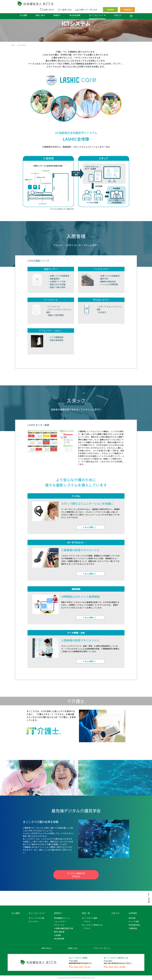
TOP (13, 45)
